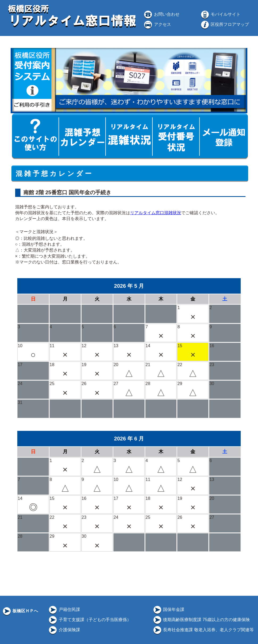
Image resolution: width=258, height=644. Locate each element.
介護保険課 (64, 630)
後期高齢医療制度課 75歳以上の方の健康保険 (201, 620)
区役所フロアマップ (224, 24)
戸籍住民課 (64, 609)
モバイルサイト (220, 14)
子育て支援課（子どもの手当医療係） (89, 620)
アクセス (157, 24)
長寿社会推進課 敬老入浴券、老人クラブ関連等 (203, 630)
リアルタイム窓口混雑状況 (156, 213)
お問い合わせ (161, 14)
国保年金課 (168, 609)
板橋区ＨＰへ (20, 611)
